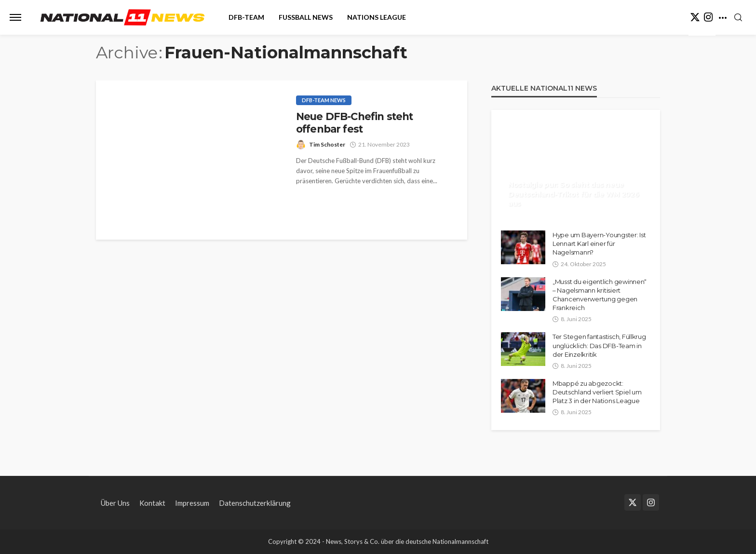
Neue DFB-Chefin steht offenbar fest (354, 123)
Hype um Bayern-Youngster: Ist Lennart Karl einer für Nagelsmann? (599, 243)
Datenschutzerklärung (255, 503)
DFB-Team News (324, 100)
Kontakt (152, 503)
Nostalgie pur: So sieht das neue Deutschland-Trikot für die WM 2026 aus (574, 194)
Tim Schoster (327, 144)
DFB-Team (246, 17)
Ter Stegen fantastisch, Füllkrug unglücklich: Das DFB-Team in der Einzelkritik (599, 345)
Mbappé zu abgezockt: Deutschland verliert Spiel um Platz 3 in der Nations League (597, 392)
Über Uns (115, 503)
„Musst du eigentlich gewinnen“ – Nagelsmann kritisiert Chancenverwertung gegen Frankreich (600, 295)
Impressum (192, 503)
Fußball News (306, 17)
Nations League (377, 17)
